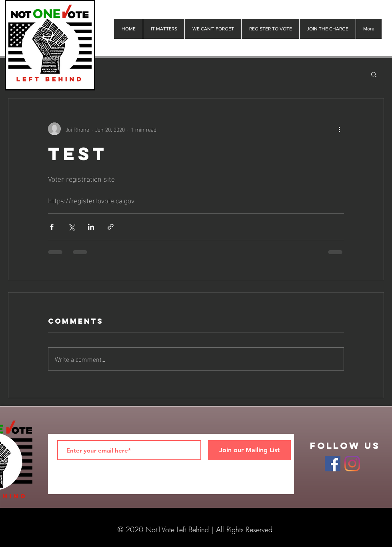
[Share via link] (111, 227)
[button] (374, 74)
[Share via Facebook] (52, 227)
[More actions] (339, 129)
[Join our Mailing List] (249, 450)
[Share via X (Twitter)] (71, 227)
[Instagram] (352, 464)
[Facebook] (333, 464)
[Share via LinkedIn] (91, 227)
